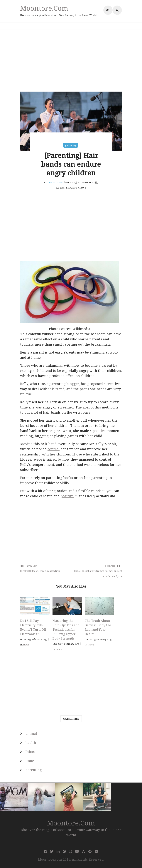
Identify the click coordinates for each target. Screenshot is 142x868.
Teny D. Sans (55, 183)
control (54, 449)
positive (99, 431)
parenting (71, 145)
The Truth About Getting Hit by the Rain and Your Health (98, 627)
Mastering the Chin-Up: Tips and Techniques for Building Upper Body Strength (66, 629)
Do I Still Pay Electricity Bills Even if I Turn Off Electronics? (33, 627)
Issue (30, 761)
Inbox (26, 645)
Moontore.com (44, 8)
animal (31, 734)
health (31, 743)
